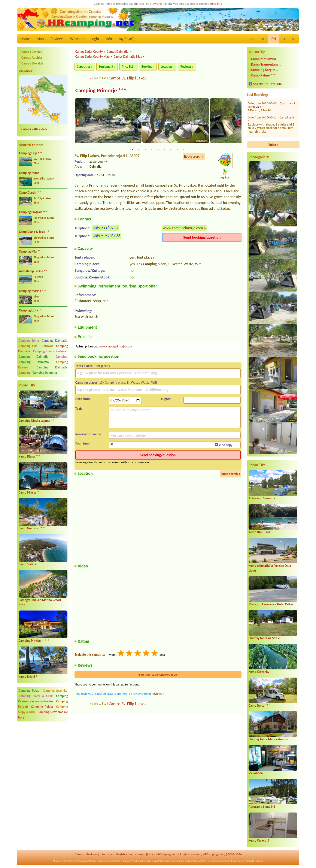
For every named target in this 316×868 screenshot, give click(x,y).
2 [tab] (139, 150)
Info (109, 39)
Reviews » (158, 694)
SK (294, 39)
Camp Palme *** (264, 75)
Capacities (84, 67)
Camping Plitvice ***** (34, 641)
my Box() (127, 39)
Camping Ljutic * (30, 310)
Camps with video (34, 129)
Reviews (57, 39)
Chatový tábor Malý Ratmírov (268, 739)
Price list (127, 67)
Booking (147, 67)
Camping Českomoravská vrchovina (43, 699)
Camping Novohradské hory (43, 715)
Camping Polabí (30, 691)
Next (239, 123)
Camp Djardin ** (30, 193)
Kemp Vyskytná (259, 841)
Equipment (106, 67)
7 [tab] (171, 150)
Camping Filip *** (31, 153)
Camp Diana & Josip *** (35, 232)
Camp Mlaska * (29, 492)
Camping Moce (29, 173)
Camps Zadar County (89, 52)
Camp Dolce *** (259, 706)
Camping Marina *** (33, 291)
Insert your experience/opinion (158, 675)
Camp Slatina (27, 564)
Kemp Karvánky (259, 672)
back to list (99, 78)
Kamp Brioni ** (29, 677)
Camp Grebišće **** (32, 528)
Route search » (194, 157)
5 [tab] (158, 150)
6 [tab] (164, 150)
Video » (273, 145)
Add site (258, 84)
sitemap (140, 854)
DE (263, 39)
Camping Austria (145, 861)
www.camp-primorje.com (183, 228)
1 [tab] (132, 150)
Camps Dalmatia (118, 52)
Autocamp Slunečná (262, 498)
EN (274, 39)
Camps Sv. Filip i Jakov (128, 78)
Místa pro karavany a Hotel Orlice (271, 604)
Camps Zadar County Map (92, 57)
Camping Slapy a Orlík (36, 696)
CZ (252, 39)
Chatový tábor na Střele (264, 638)
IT (284, 39)
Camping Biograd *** (33, 212)
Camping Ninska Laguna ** (36, 421)
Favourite (276, 84)
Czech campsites (64, 861)
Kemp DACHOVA (259, 532)
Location (166, 67)
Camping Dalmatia (55, 341)
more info (216, 4)
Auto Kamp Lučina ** (33, 271)
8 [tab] (177, 150)
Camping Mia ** (30, 251)
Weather (77, 39)
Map (40, 39)
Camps (79, 854)
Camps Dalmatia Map (128, 57)
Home (25, 39)
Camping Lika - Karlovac (36, 346)
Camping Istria (29, 341)
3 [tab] (145, 150)
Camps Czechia (32, 52)
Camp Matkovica (264, 59)
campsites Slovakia (219, 861)
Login (95, 39)
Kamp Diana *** (29, 456)
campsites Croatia (254, 861)
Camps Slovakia (32, 63)
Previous (77, 123)
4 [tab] (152, 150)
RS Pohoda (256, 773)
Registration (124, 854)
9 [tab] (184, 150)
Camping (61, 357)
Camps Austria (32, 58)
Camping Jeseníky (55, 691)
